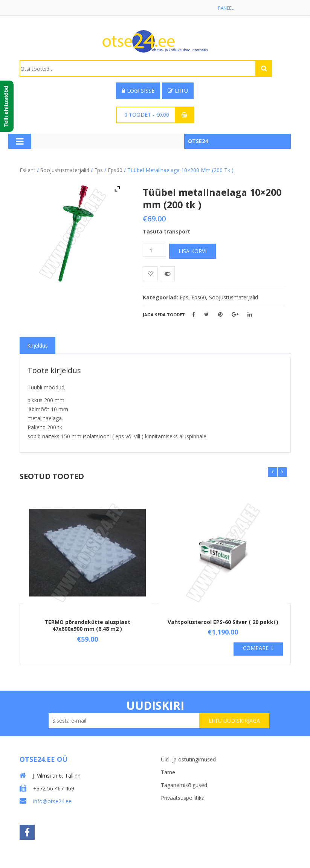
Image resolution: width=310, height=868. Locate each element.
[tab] (37, 346)
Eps (98, 170)
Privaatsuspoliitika (183, 797)
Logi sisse (138, 91)
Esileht (27, 170)
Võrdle (167, 274)
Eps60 (115, 170)
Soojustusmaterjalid (65, 170)
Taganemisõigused (184, 784)
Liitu (178, 91)
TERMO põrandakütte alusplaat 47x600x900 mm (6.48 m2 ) (87, 626)
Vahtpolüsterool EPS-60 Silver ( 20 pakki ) (223, 622)
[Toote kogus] (154, 251)
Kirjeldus (37, 346)
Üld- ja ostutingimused (188, 759)
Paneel (226, 8)
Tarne (168, 771)
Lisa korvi (192, 251)
